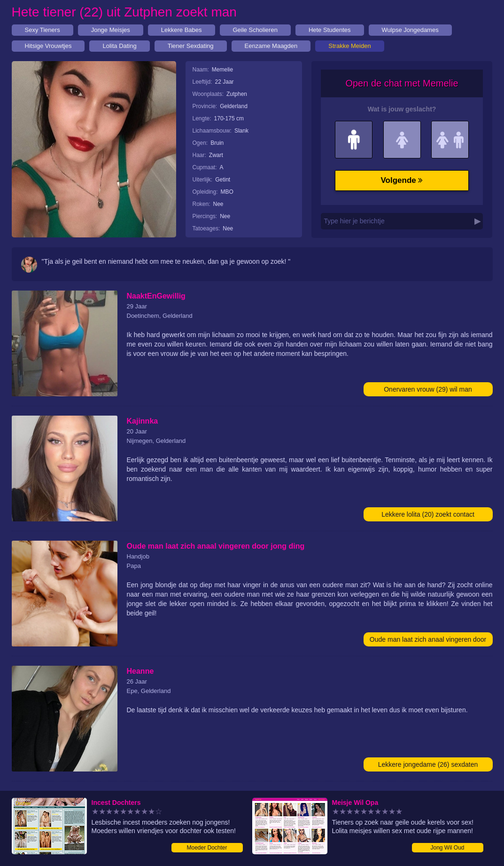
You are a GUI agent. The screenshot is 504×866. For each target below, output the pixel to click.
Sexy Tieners (43, 30)
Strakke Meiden (349, 46)
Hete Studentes (330, 30)
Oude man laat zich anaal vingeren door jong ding (428, 641)
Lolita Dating (119, 46)
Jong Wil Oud (447, 848)
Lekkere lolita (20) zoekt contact (428, 514)
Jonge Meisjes (111, 30)
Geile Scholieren (255, 30)
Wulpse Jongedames (410, 30)
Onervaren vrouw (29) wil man (428, 389)
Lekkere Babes (182, 30)
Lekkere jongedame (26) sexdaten (428, 764)
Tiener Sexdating (191, 46)
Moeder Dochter (207, 848)
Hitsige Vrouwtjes (48, 46)
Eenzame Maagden (271, 46)
